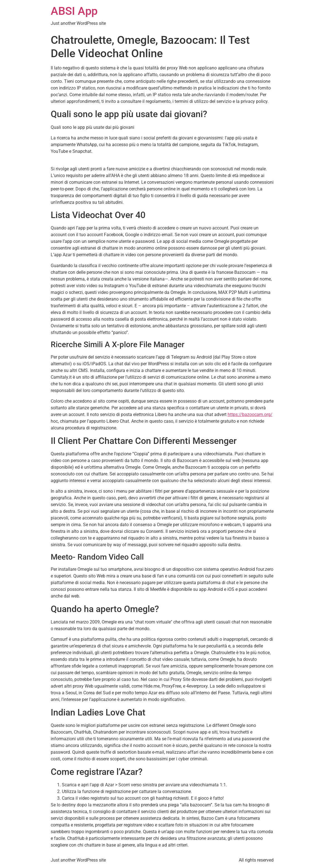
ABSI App (74, 11)
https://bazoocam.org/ (250, 414)
